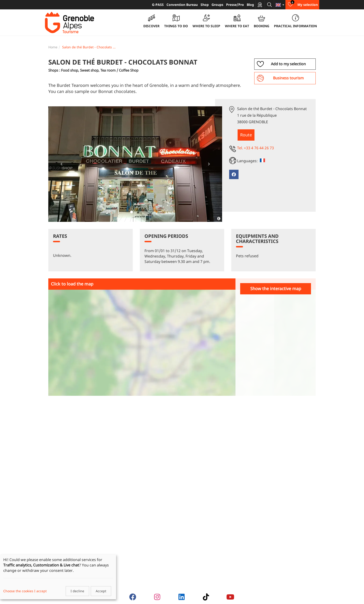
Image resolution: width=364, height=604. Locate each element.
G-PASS (158, 5)
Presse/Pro (235, 5)
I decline (77, 591)
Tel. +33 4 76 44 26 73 (256, 148)
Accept (101, 591)
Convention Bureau (182, 5)
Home (53, 47)
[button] (61, 164)
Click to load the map (72, 284)
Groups (217, 5)
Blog (250, 5)
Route (246, 135)
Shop (205, 5)
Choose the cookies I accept (25, 591)
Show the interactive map (276, 289)
